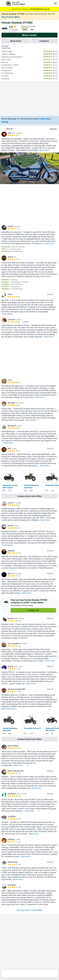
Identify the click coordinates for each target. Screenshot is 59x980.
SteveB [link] (11, 618)
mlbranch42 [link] (13, 862)
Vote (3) (50, 448)
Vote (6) (50, 551)
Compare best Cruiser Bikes (30, 496)
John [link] (10, 133)
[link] (26, 120)
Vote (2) (50, 294)
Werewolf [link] (12, 426)
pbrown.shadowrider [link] (17, 689)
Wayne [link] (11, 257)
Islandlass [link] (12, 793)
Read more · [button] (21, 765)
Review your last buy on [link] (30, 9)
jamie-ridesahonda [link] (16, 771)
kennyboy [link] (12, 885)
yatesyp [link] (11, 839)
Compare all (33, 610)
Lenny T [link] (11, 503)
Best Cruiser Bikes (11, 17)
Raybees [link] (11, 551)
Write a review (29, 35)
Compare (44, 41)
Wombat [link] (11, 403)
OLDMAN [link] (12, 816)
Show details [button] (45, 276)
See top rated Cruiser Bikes (29, 910)
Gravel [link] (10, 666)
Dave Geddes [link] (13, 746)
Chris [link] (10, 380)
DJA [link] (9, 573)
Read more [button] (44, 150)
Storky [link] (10, 526)
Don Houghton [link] (14, 643)
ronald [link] (10, 226)
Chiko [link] (10, 294)
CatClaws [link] (12, 319)
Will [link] (9, 448)
